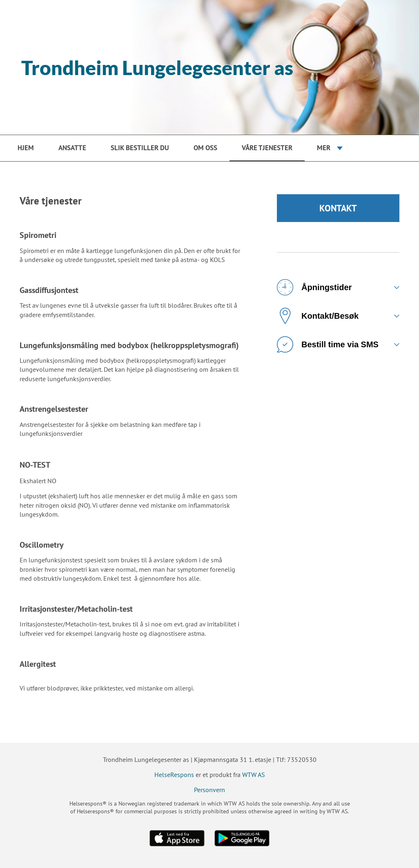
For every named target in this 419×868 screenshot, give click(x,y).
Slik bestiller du (140, 148)
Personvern (209, 790)
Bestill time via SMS (328, 344)
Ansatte (72, 148)
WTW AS (254, 775)
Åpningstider (314, 287)
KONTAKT (338, 208)
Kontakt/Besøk (318, 316)
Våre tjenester (267, 148)
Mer (324, 148)
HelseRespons (174, 775)
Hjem (26, 148)
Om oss (205, 148)
